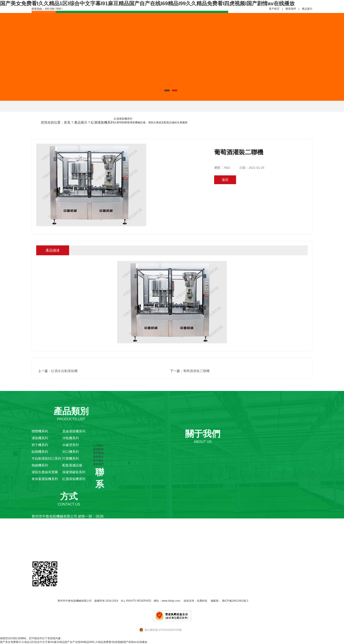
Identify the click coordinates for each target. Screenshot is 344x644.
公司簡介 (98, 446)
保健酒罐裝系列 (74, 472)
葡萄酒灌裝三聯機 (196, 371)
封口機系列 (71, 452)
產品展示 (307, 9)
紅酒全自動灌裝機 (64, 371)
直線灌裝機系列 (74, 431)
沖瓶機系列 (71, 438)
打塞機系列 (71, 458)
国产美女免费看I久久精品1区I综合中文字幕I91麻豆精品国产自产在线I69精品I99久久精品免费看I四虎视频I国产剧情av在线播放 (147, 3)
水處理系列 (71, 445)
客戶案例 (98, 453)
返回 (225, 180)
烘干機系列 (40, 445)
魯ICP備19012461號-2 (235, 601)
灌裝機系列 (40, 438)
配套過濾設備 (72, 465)
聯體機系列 (40, 431)
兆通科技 (202, 601)
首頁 (67, 122)
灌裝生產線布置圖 (45, 472)
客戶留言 (274, 9)
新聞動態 (98, 449)
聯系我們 (291, 9)
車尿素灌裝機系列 (45, 479)
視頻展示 (98, 457)
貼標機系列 (40, 452)
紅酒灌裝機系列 (102, 122)
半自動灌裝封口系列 (46, 458)
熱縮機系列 (40, 465)
